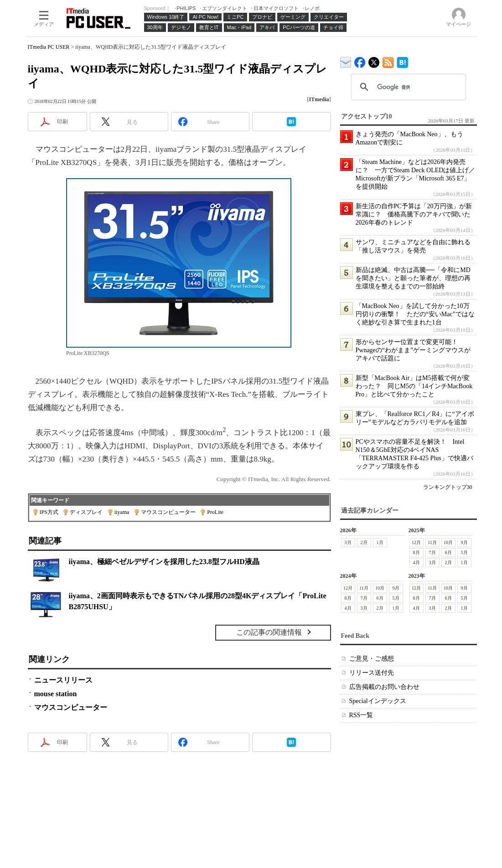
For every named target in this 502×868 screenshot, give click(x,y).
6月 (448, 552)
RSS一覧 (361, 715)
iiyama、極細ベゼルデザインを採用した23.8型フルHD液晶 (164, 562)
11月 (432, 542)
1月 (380, 542)
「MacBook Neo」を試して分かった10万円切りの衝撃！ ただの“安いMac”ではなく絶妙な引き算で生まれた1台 (415, 314)
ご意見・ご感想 (372, 659)
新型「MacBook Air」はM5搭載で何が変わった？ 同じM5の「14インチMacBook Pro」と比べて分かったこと (414, 386)
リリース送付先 (372, 673)
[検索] (407, 87)
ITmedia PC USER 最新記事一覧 (388, 61)
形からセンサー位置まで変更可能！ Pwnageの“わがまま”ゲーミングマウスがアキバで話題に (413, 350)
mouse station (56, 694)
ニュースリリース (63, 680)
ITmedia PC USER (49, 47)
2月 (364, 542)
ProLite (215, 512)
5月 (464, 552)
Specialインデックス (378, 701)
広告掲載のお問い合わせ (384, 687)
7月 (432, 552)
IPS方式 (49, 512)
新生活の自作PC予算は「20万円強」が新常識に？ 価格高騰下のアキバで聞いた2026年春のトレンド (414, 214)
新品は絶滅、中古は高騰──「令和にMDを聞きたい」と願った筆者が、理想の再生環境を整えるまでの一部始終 (413, 278)
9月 (464, 542)
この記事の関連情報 (269, 632)
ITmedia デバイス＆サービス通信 (346, 61)
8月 (417, 552)
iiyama (122, 512)
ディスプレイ (86, 512)
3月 (348, 542)
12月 (416, 542)
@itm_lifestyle (374, 60)
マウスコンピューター (168, 512)
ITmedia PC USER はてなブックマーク (402, 61)
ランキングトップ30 (448, 487)
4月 (417, 562)
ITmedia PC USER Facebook (360, 60)
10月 (448, 542)
